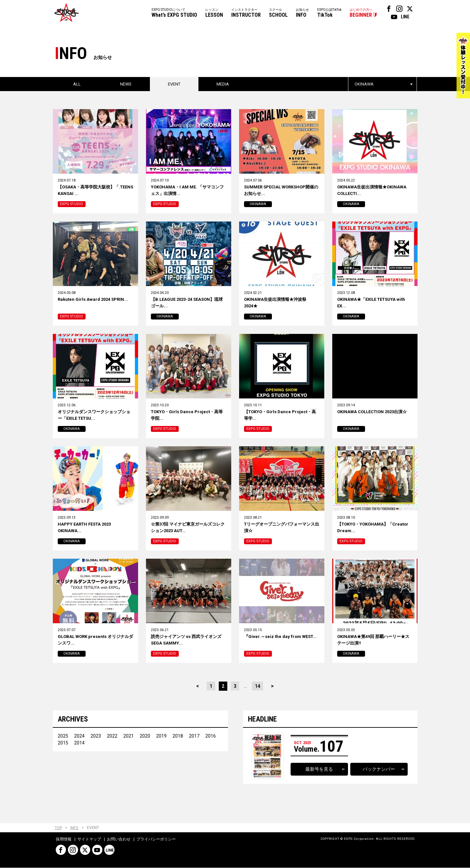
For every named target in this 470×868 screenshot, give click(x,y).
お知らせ (302, 13)
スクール (278, 13)
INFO (75, 829)
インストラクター (246, 13)
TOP (59, 829)
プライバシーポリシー (156, 840)
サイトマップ (89, 840)
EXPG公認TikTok (329, 13)
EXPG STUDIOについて (174, 13)
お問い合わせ (119, 840)
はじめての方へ (361, 13)
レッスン (214, 13)
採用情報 (64, 840)
